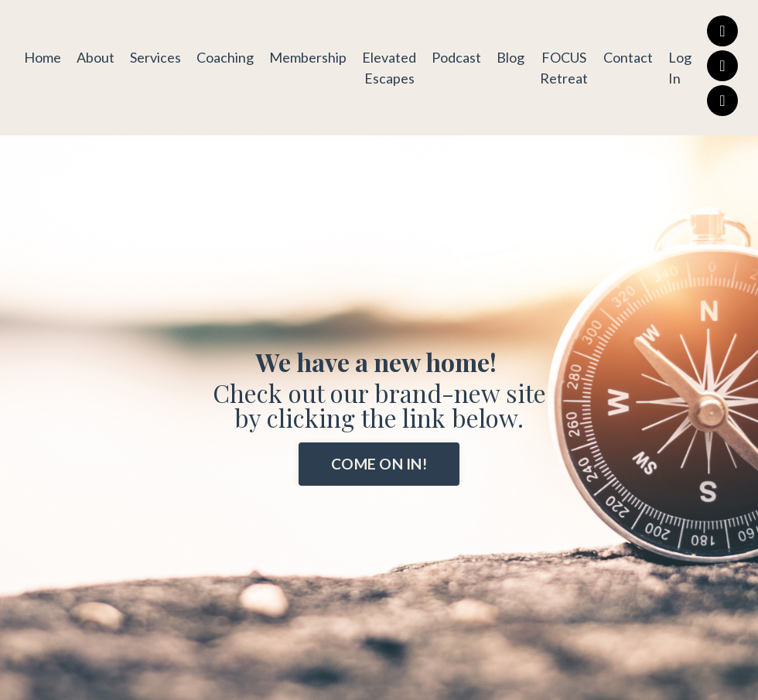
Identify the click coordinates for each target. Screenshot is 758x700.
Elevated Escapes (389, 68)
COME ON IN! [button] (379, 464)
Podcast (456, 57)
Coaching (225, 57)
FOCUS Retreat (564, 68)
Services (155, 57)
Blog (510, 57)
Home (43, 57)
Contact (628, 57)
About (96, 57)
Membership (308, 57)
